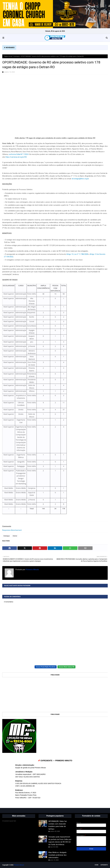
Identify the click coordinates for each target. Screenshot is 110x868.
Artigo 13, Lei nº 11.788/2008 (77, 254)
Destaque (17, 56)
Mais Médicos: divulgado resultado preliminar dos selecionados (57, 855)
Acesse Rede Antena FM (67, 667)
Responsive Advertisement (12, 530)
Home (97, 865)
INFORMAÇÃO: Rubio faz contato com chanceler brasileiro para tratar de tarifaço (58, 825)
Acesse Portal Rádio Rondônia (46, 667)
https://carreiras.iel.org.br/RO (16, 157)
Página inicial (8, 56)
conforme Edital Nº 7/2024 (18, 154)
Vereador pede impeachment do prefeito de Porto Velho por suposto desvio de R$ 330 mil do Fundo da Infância (60, 841)
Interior (15, 536)
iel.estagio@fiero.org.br (80, 179)
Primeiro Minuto (32, 570)
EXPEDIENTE (104, 865)
